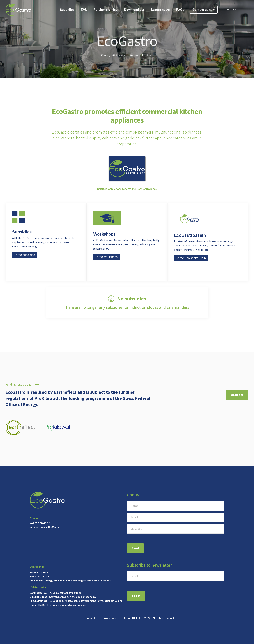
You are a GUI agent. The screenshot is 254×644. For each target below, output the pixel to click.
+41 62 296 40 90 (40, 523)
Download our (134, 10)
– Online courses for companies (58, 605)
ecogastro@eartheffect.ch (45, 527)
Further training (106, 10)
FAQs (180, 10)
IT (240, 10)
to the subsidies (25, 255)
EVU (84, 10)
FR (235, 10)
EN (245, 10)
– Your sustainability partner (55, 593)
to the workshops (107, 257)
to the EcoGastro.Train (191, 258)
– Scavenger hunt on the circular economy (63, 597)
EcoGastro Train (39, 572)
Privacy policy (110, 618)
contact (237, 395)
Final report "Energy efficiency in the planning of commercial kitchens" (71, 581)
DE (229, 10)
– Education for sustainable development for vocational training (76, 601)
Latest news (161, 10)
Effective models (40, 577)
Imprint (91, 618)
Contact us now (204, 10)
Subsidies (67, 10)
